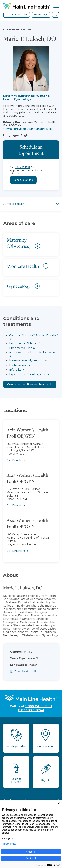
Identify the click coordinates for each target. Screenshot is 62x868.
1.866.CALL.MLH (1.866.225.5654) (35, 708)
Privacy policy (9, 844)
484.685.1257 (22, 167)
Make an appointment (17, 15)
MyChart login (41, 15)
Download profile (31, 671)
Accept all (31, 852)
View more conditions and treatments (30, 384)
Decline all (31, 858)
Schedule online (23, 180)
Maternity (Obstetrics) (19, 96)
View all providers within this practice (28, 129)
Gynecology (23, 99)
